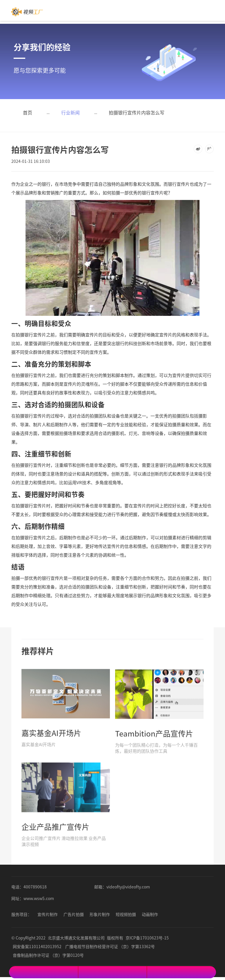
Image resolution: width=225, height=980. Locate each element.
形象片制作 (100, 914)
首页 (28, 112)
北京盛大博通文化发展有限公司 (76, 938)
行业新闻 (70, 112)
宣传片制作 (48, 914)
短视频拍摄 (126, 914)
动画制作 (150, 914)
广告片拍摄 (74, 914)
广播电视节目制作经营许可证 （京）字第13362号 (110, 946)
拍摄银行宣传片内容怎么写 (137, 112)
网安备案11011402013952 (37, 946)
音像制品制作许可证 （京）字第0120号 (48, 955)
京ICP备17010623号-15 (147, 938)
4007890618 (35, 887)
